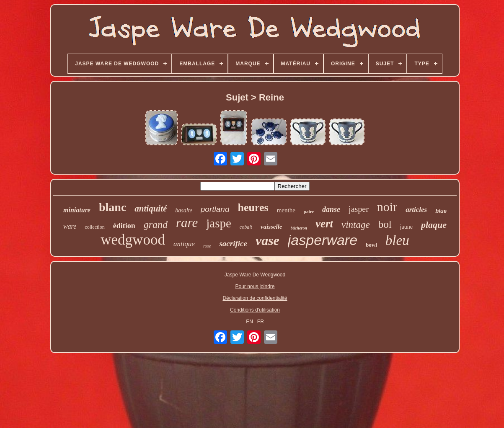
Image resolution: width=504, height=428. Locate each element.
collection (94, 227)
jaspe (219, 223)
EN (249, 322)
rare (187, 223)
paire (309, 211)
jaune (406, 227)
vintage (356, 225)
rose (207, 246)
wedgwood (133, 240)
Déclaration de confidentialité (255, 298)
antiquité (151, 209)
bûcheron (299, 228)
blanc (112, 207)
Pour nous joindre (255, 286)
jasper (359, 209)
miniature (77, 210)
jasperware (323, 240)
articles (416, 210)
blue (441, 211)
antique (184, 244)
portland (215, 209)
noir (387, 207)
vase (268, 240)
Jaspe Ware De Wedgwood (255, 275)
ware (70, 226)
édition (124, 226)
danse (331, 209)
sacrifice (233, 244)
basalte (184, 210)
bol (385, 224)
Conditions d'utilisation (255, 310)
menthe (286, 210)
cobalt (246, 227)
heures (253, 208)
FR (261, 322)
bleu (397, 240)
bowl (371, 245)
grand (156, 224)
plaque (434, 225)
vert (324, 224)
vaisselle (271, 227)
